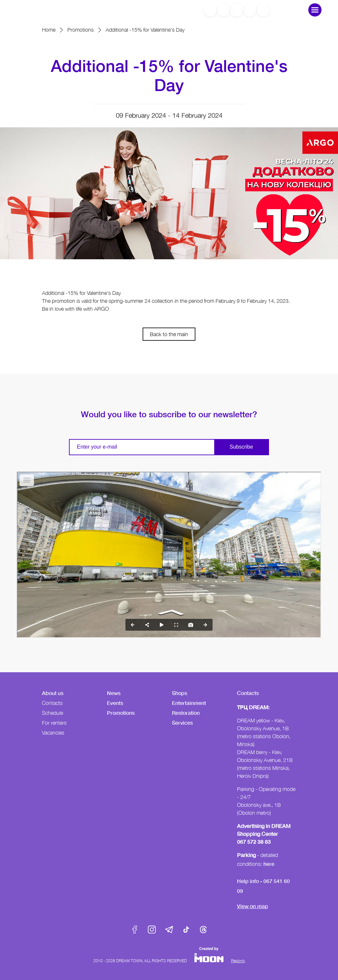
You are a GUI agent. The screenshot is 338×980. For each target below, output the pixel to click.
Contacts (52, 703)
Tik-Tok (186, 930)
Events (115, 703)
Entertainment (189, 703)
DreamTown (44, 10)
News (114, 693)
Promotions (81, 30)
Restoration (186, 713)
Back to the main (169, 334)
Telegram (169, 930)
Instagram (152, 930)
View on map (253, 906)
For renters (54, 723)
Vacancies (53, 733)
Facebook (135, 930)
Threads (203, 930)
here (269, 864)
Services (182, 723)
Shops (180, 693)
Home (49, 30)
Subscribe (241, 447)
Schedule (52, 713)
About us (53, 693)
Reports (238, 961)
